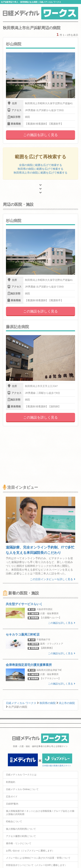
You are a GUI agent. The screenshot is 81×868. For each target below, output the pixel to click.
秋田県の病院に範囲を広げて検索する (40, 169)
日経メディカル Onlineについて (22, 789)
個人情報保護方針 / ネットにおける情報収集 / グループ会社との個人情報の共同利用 (40, 813)
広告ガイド (12, 797)
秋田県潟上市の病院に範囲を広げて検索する (40, 173)
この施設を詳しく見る (40, 135)
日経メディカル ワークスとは (21, 775)
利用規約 (11, 782)
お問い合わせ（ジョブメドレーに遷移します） (30, 851)
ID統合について (14, 822)
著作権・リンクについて (19, 843)
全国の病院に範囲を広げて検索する (40, 165)
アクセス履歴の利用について (21, 836)
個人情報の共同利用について (21, 829)
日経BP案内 (12, 804)
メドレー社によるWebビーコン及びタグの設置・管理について (38, 858)
